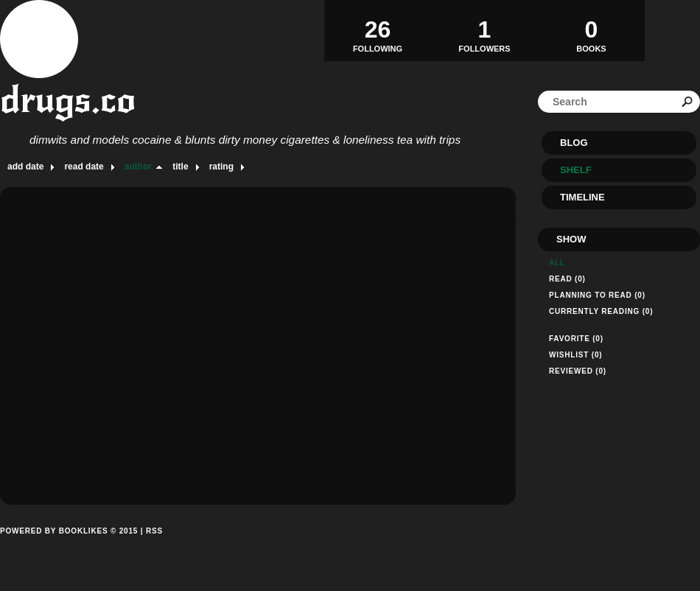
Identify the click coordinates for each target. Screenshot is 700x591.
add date (25, 167)
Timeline (582, 197)
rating (221, 167)
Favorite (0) (576, 339)
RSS (154, 531)
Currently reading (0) (601, 311)
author (138, 167)
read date (84, 167)
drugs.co (68, 100)
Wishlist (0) (575, 355)
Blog (574, 143)
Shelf (576, 170)
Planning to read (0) (597, 295)
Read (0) (567, 279)
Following (378, 30)
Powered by (69, 548)
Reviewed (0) (578, 371)
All (557, 263)
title (180, 167)
